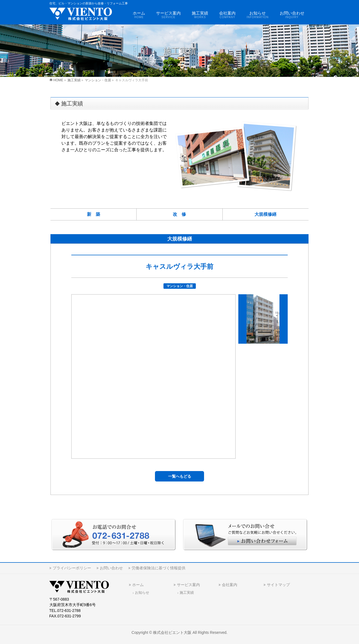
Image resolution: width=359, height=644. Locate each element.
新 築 (94, 214)
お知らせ (142, 593)
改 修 (179, 214)
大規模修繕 (265, 214)
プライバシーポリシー (72, 568)
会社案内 (230, 585)
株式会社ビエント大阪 (172, 632)
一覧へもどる (180, 476)
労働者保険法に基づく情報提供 (159, 568)
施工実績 (187, 593)
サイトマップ (278, 585)
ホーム (138, 585)
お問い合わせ (111, 568)
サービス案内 (188, 585)
